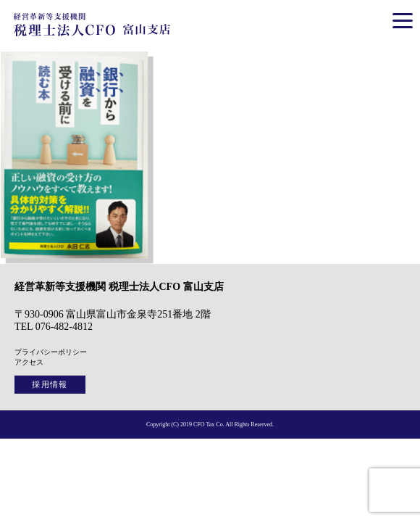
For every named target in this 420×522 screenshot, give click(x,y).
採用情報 (50, 384)
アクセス (29, 362)
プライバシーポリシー (51, 352)
